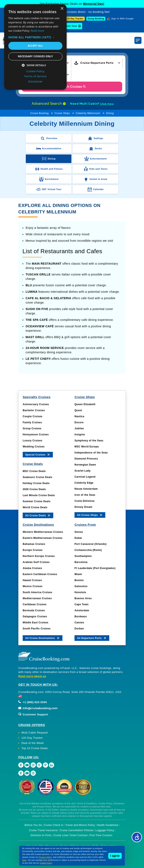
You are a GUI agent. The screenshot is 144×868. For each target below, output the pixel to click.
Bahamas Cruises (34, 544)
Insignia (80, 435)
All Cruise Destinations (43, 638)
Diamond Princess (86, 459)
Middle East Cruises (36, 623)
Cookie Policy (46, 863)
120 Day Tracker (32, 738)
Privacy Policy (45, 857)
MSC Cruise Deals (34, 471)
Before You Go (33, 825)
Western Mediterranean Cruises (43, 532)
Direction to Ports (41, 835)
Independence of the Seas (91, 453)
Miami (78, 574)
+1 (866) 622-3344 (33, 702)
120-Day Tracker (74, 19)
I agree (115, 856)
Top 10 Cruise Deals (35, 748)
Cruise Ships (62, 113)
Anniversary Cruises (36, 404)
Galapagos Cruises (35, 616)
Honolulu (80, 592)
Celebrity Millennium (88, 113)
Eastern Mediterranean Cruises (43, 538)
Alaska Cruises (32, 568)
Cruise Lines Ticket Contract (71, 835)
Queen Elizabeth (85, 404)
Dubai (78, 538)
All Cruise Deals (38, 515)
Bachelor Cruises (34, 410)
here (24, 860)
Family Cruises (32, 422)
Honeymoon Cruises (36, 435)
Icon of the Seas (85, 495)
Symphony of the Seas (89, 441)
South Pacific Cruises (37, 629)
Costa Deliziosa (84, 501)
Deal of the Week (33, 743)
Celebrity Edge (84, 483)
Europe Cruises (33, 550)
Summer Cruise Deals (37, 501)
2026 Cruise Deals (34, 489)
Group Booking (96, 19)
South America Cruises (37, 592)
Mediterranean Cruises (37, 598)
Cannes (79, 623)
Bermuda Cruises (34, 610)
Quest (78, 410)
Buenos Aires (83, 598)
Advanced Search (49, 103)
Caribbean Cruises (35, 604)
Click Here (107, 104)
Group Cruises (32, 428)
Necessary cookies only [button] (35, 56)
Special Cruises (38, 454)
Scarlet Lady (83, 471)
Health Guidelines (108, 825)
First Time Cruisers (101, 835)
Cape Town (82, 604)
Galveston (81, 586)
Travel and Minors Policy (80, 825)
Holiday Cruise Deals (36, 483)
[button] (35, 37)
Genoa (79, 532)
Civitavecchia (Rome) (88, 550)
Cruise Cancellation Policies (77, 830)
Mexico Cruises (33, 586)
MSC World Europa (87, 447)
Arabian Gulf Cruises (36, 562)
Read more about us (32, 676)
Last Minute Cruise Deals (39, 495)
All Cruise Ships (90, 515)
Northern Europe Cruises (39, 556)
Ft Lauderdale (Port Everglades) (95, 568)
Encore (79, 422)
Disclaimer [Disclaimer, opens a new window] (35, 81)
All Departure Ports (92, 638)
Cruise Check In (54, 825)
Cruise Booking (39, 113)
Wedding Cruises (34, 447)
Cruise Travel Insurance (43, 830)
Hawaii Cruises (32, 580)
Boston (79, 580)
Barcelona (81, 562)
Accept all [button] (35, 46)
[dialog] (35, 47)
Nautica (79, 416)
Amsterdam (82, 610)
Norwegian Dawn (85, 465)
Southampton (83, 556)
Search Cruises (72, 87)
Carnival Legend (85, 477)
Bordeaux (81, 616)
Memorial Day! (94, 4)
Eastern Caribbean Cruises (40, 574)
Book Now (71, 26)
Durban (79, 629)
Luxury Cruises (32, 441)
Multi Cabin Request (35, 733)
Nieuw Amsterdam (86, 489)
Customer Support (33, 714)
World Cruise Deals (35, 507)
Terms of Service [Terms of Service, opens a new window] (35, 76)
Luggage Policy (105, 830)
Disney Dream (83, 507)
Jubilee (79, 428)
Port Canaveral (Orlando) (91, 544)
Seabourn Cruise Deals (37, 477)
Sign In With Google (122, 19)
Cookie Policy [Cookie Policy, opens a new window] (35, 71)
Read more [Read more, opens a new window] (37, 31)
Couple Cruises (33, 416)
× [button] (62, 9)
